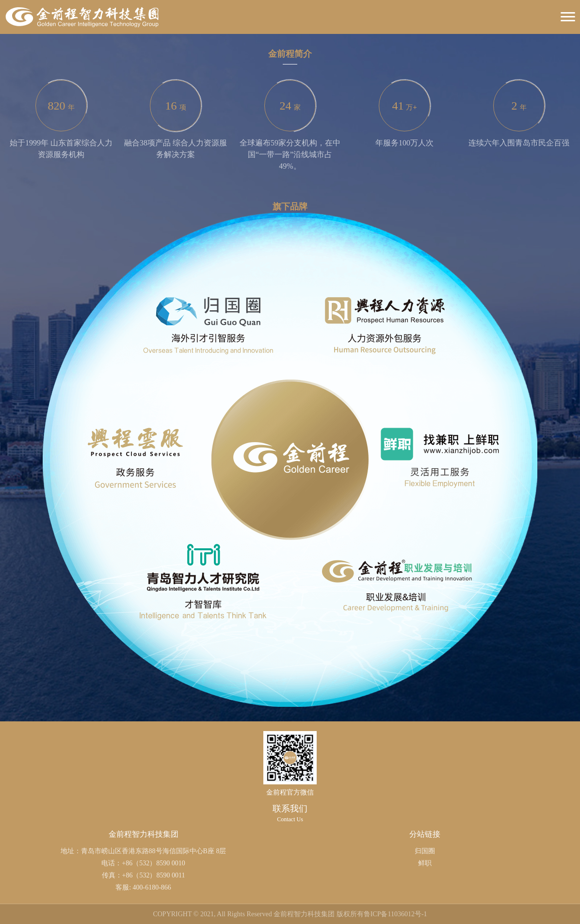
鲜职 (425, 863)
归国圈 (425, 851)
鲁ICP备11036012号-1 (395, 914)
